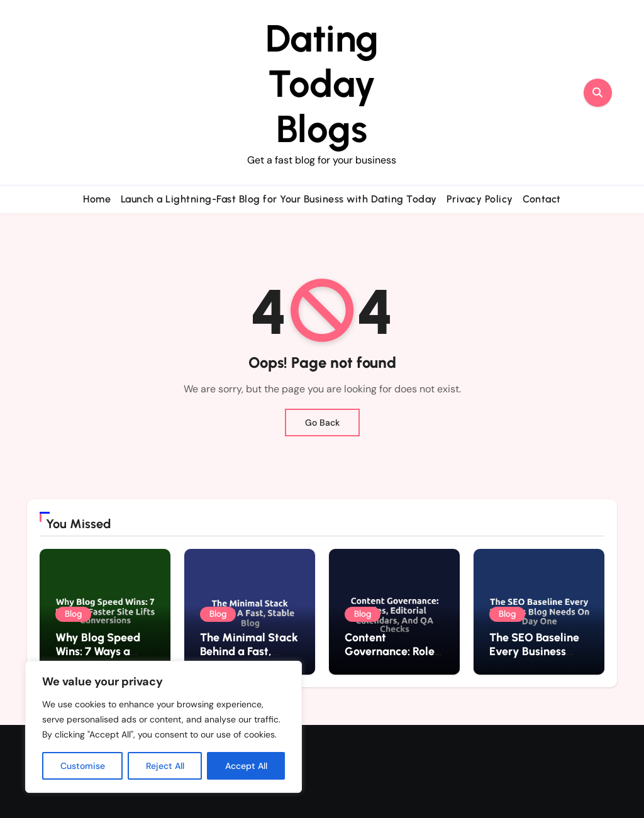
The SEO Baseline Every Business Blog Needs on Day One (537, 658)
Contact (542, 199)
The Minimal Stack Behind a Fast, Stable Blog (249, 651)
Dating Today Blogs (322, 84)
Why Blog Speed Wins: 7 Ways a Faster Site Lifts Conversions (98, 658)
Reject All (165, 766)
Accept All (246, 766)
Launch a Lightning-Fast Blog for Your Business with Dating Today (279, 199)
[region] (164, 727)
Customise (83, 766)
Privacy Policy (480, 199)
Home (97, 199)
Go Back (322, 423)
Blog (73, 614)
